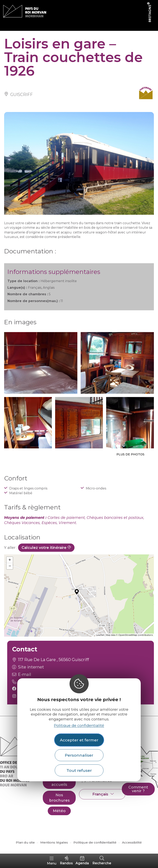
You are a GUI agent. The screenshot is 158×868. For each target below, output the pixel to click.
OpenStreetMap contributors (136, 635)
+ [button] (10, 560)
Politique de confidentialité (79, 726)
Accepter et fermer (79, 740)
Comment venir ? (138, 789)
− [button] (10, 566)
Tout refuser (79, 770)
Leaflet (100, 635)
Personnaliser (79, 755)
